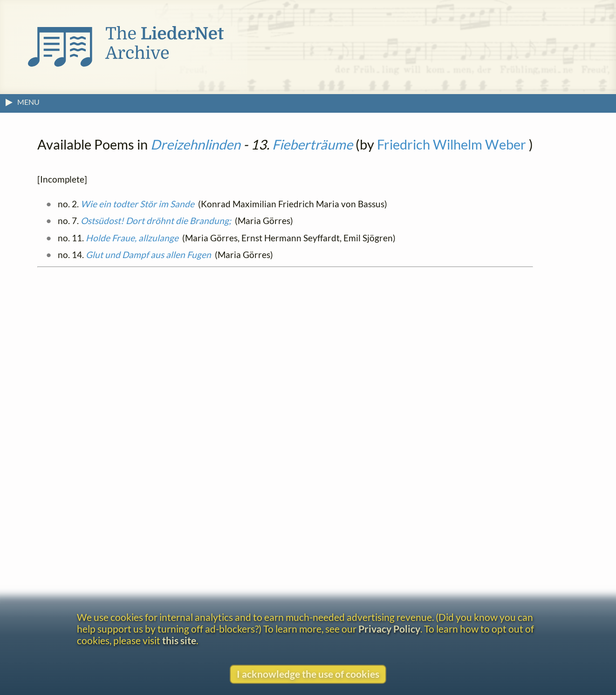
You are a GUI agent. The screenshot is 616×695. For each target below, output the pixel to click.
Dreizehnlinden (195, 144)
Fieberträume (312, 144)
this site (179, 640)
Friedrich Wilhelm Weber (452, 144)
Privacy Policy (389, 629)
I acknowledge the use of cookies (308, 674)
